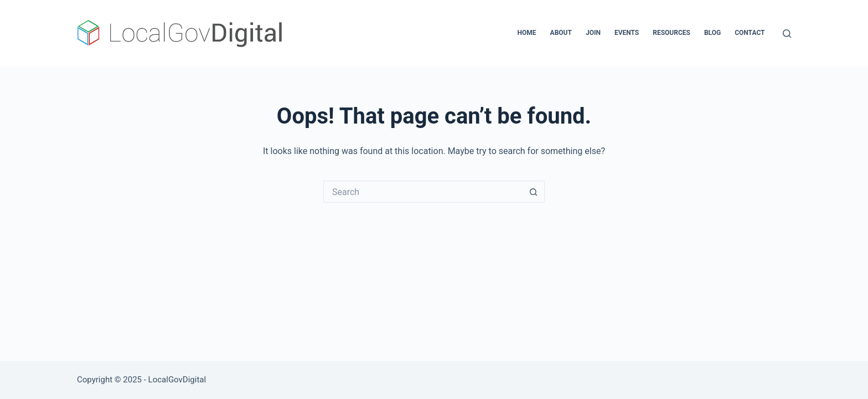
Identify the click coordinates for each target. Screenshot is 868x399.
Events (627, 33)
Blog (712, 33)
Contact (750, 33)
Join (593, 33)
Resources (671, 33)
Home (527, 33)
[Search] (787, 34)
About (561, 33)
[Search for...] (423, 192)
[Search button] (534, 192)
